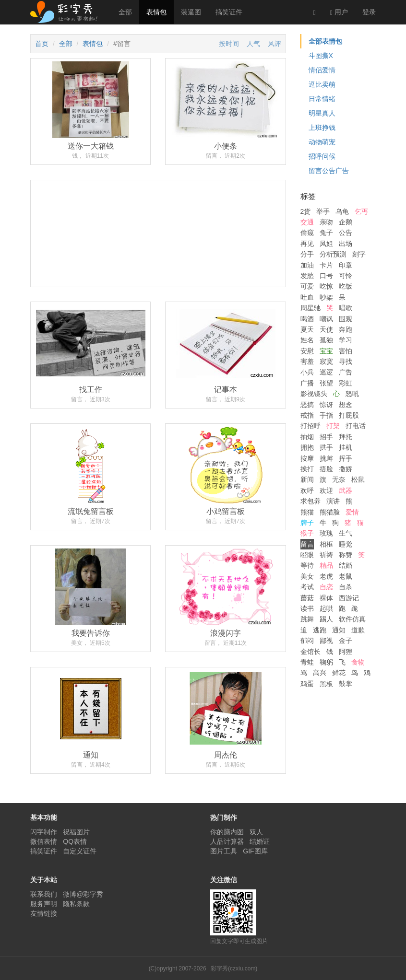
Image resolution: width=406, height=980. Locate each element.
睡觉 (346, 544)
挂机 (346, 447)
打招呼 (310, 426)
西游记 (349, 598)
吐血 (307, 297)
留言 (307, 544)
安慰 (307, 351)
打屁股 (349, 415)
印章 (346, 265)
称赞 (346, 555)
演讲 (333, 501)
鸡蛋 (307, 684)
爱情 (352, 512)
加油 (307, 265)
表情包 (156, 12)
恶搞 (307, 405)
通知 (339, 630)
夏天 (307, 329)
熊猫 (307, 512)
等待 (307, 565)
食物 (358, 662)
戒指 (307, 415)
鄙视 (326, 641)
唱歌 (346, 308)
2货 (306, 211)
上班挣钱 (322, 128)
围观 (346, 319)
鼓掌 (346, 684)
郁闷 (307, 641)
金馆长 (310, 652)
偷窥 (307, 233)
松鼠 (358, 479)
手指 (326, 415)
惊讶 (326, 405)
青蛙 (307, 662)
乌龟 (342, 211)
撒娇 (346, 469)
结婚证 (260, 841)
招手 (326, 437)
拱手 (326, 447)
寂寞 (326, 362)
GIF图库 (255, 851)
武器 (346, 490)
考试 (307, 587)
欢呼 (307, 490)
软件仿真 (352, 619)
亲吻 (326, 222)
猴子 (307, 533)
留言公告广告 (329, 171)
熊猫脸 (330, 512)
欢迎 (326, 490)
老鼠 (346, 576)
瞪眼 (307, 555)
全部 (125, 12)
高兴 (320, 673)
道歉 (358, 630)
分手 (307, 254)
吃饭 (346, 286)
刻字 (359, 254)
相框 (326, 544)
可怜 (346, 276)
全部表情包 (325, 41)
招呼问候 (322, 156)
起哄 (326, 608)
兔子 (326, 233)
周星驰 (310, 308)
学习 (346, 340)
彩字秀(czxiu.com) (234, 968)
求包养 (310, 501)
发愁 (307, 276)
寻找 (346, 362)
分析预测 (333, 254)
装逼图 (191, 12)
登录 (369, 12)
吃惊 (326, 286)
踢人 (326, 619)
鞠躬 (326, 662)
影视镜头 (314, 394)
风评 (275, 44)
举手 (323, 211)
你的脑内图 (227, 832)
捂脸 (326, 469)
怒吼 (352, 394)
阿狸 (346, 652)
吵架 (326, 297)
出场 (346, 244)
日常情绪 (322, 99)
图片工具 (224, 851)
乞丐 (361, 211)
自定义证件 (80, 851)
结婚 (346, 565)
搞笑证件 (229, 12)
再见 (307, 244)
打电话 (356, 426)
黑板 (326, 684)
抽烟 (307, 437)
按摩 (307, 458)
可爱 (307, 286)
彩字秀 (67, 12)
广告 (346, 372)
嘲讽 (326, 319)
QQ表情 (75, 841)
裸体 (326, 598)
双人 (256, 832)
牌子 (307, 523)
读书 (307, 608)
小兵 (307, 372)
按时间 (229, 44)
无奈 (339, 479)
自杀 (346, 587)
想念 (346, 405)
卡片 (326, 265)
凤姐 (326, 244)
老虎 (326, 576)
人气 (253, 44)
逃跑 (320, 630)
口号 (326, 276)
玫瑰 (326, 533)
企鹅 (346, 222)
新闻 (307, 479)
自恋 (326, 587)
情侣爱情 (322, 70)
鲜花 (339, 673)
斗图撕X (321, 56)
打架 (333, 426)
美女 (307, 576)
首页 (42, 44)
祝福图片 (76, 832)
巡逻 (326, 372)
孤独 (326, 340)
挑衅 (326, 458)
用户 (339, 12)
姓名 (307, 340)
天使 (326, 329)
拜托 (346, 437)
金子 (346, 641)
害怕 (346, 351)
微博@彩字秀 (83, 894)
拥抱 (307, 447)
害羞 (307, 362)
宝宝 (326, 351)
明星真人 (322, 113)
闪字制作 (44, 832)
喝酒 (307, 319)
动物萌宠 (322, 142)
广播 (307, 383)
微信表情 (44, 841)
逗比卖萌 (322, 84)
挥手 (346, 458)
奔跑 (346, 329)
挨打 (307, 469)
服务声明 (44, 904)
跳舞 (307, 619)
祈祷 (326, 555)
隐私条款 (76, 904)
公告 (346, 233)
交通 (307, 222)
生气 (346, 533)
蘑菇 (307, 598)
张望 (326, 383)
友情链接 (44, 913)
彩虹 (346, 383)
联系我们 (44, 894)
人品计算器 (227, 841)
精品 (326, 565)
